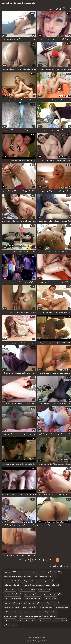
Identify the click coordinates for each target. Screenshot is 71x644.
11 (19, 560)
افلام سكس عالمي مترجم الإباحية (18, 3)
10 (24, 560)
